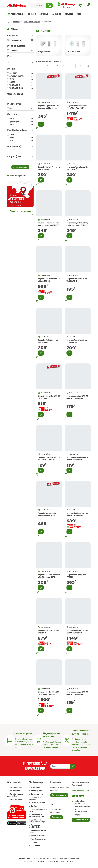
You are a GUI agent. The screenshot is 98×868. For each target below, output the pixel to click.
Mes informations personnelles (15, 795)
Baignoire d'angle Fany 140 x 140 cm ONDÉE (77, 168)
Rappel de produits (38, 836)
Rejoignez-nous (58, 795)
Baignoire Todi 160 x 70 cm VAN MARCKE (77, 280)
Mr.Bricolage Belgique (80, 790)
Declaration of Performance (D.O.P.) (37, 816)
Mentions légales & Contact (46, 859)
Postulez (55, 817)
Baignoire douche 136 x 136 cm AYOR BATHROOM (48, 693)
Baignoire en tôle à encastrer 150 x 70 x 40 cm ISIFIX (49, 576)
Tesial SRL (70, 861)
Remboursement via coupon (37, 831)
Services (34, 806)
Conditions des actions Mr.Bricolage (37, 821)
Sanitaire (16, 22)
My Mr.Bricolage (16, 799)
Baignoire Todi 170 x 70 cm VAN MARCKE (48, 341)
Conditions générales (70, 859)
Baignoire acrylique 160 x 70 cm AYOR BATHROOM (49, 459)
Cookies (34, 842)
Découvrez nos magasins (21, 211)
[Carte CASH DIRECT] (67, 740)
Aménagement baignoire (32, 22)
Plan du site (35, 846)
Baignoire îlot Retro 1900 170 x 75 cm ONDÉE (49, 280)
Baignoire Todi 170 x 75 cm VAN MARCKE (77, 341)
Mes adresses (15, 791)
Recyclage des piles (38, 839)
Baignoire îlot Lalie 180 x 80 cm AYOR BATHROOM (77, 632)
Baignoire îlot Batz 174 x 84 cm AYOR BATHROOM (77, 514)
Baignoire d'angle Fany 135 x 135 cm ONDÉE (49, 168)
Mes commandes (16, 787)
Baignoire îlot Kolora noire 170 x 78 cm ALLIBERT (77, 107)
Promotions (35, 787)
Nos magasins (36, 791)
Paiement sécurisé (38, 803)
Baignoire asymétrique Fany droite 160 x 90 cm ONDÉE (77, 224)
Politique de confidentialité (34, 826)
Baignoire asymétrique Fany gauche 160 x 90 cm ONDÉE (48, 224)
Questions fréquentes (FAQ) (38, 810)
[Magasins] (38, 740)
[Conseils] (10, 740)
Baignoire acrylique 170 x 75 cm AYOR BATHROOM (77, 397)
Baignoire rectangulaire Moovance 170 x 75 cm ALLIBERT (47, 516)
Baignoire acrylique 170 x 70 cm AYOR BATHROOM (77, 693)
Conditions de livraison (35, 798)
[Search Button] (49, 5)
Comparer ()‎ (84, 66)
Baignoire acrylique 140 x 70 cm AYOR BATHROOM (77, 459)
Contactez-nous (37, 794)
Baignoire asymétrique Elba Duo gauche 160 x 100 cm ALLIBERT (48, 108)
